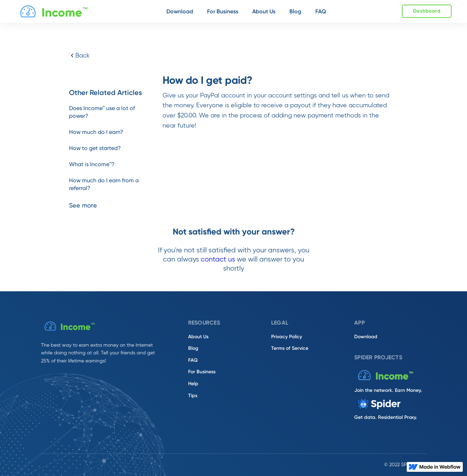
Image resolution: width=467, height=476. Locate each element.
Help (193, 384)
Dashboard (427, 11)
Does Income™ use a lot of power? (102, 112)
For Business (202, 372)
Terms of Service (290, 348)
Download (366, 337)
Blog (193, 348)
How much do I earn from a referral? (104, 184)
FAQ (193, 360)
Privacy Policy (287, 337)
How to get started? (95, 148)
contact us (218, 260)
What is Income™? (92, 164)
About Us (198, 337)
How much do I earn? (96, 132)
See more (83, 205)
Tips (193, 396)
